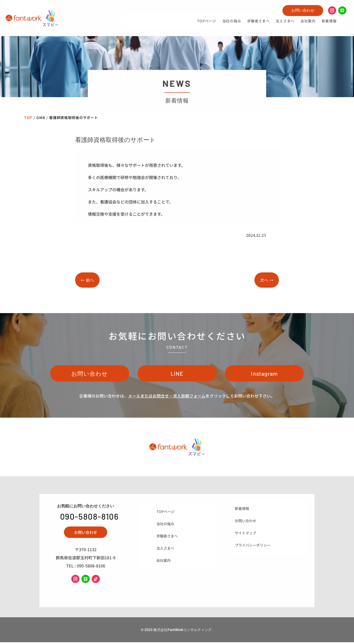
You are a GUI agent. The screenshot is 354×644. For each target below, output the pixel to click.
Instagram (264, 374)
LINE (177, 374)
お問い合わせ (303, 10)
